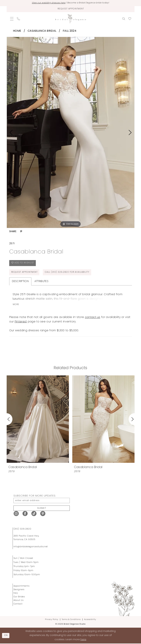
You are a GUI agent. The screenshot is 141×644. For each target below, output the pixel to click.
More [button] (16, 305)
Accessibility (90, 620)
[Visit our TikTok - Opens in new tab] (34, 514)
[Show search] (124, 19)
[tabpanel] (71, 132)
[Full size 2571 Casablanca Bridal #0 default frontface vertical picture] (71, 132)
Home (17, 31)
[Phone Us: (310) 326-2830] (18, 19)
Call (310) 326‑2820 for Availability (68, 273)
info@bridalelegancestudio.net (31, 547)
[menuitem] (12, 19)
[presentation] (38, 419)
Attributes (41, 282)
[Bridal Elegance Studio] (71, 19)
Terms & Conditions (71, 620)
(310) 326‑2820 (22, 529)
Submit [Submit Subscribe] (42, 508)
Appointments (21, 586)
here (83, 640)
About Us (18, 601)
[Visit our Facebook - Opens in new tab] (25, 514)
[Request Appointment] (71, 9)
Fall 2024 (70, 31)
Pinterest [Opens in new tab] (21, 322)
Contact (18, 604)
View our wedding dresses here (47, 3)
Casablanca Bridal (42, 31)
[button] (12, 19)
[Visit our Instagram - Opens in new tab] (16, 514)
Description (20, 282)
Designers (19, 590)
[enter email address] (42, 501)
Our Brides (19, 597)
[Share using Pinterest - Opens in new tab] (21, 232)
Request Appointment (25, 273)
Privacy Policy (52, 620)
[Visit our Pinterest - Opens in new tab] (43, 514)
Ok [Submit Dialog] (6, 636)
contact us (93, 318)
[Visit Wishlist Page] (130, 19)
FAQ (16, 594)
